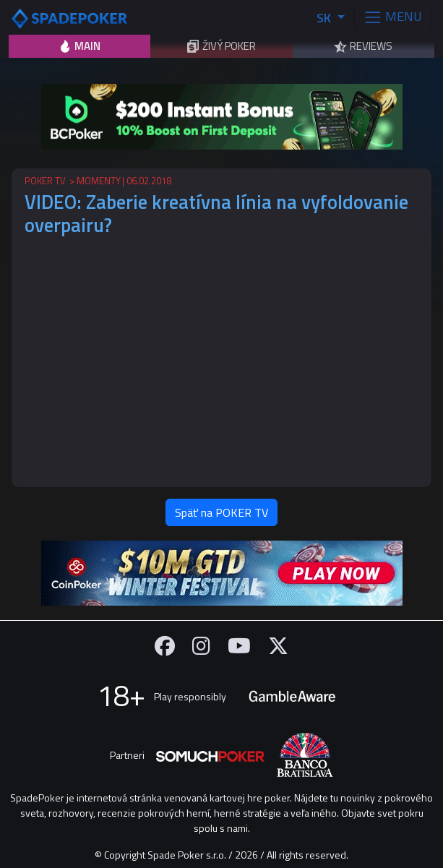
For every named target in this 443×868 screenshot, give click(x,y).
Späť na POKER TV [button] (221, 512)
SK (325, 18)
